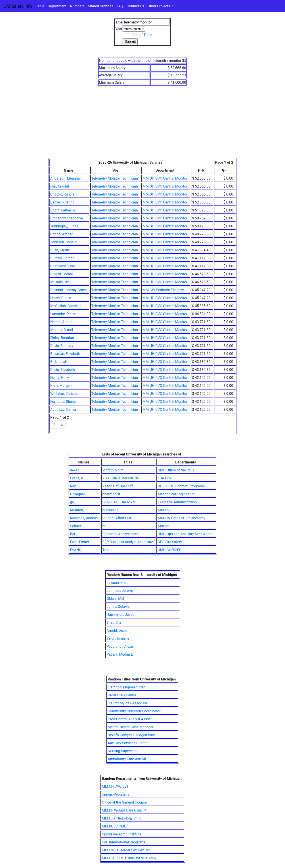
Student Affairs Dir (117, 518)
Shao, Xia (114, 623)
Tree (106, 550)
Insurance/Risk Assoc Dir (128, 703)
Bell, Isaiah (59, 362)
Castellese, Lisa (63, 266)
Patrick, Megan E (120, 654)
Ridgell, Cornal (62, 274)
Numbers (77, 6)
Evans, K (76, 478)
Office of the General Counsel (125, 802)
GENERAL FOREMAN (119, 502)
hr (104, 526)
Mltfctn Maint (113, 470)
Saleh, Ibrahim (118, 638)
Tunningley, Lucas (64, 226)
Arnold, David (117, 631)
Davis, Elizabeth (63, 370)
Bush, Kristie (60, 250)
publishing (111, 510)
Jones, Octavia (118, 607)
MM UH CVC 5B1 (115, 786)
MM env (164, 510)
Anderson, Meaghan (66, 178)
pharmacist (111, 494)
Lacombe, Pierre (63, 314)
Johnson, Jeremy (120, 591)
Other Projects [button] (159, 6)
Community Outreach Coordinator (134, 711)
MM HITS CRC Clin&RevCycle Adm (129, 858)
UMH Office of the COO (176, 470)
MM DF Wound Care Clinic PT (125, 810)
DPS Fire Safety (170, 542)
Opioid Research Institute (121, 834)
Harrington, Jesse (120, 615)
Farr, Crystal (60, 186)
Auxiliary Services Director (128, 743)
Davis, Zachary (62, 346)
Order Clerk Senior (122, 695)
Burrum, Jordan (62, 258)
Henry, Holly (60, 378)
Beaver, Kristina (62, 202)
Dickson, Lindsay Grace (68, 290)
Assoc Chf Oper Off (118, 486)
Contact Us (136, 6)
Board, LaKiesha (63, 210)
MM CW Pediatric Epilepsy (163, 290)
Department (57, 6)
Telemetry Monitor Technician (115, 178)
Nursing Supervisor (123, 751)
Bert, (74, 534)
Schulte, (76, 526)
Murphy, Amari (62, 330)
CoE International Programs (123, 842)
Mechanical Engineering (177, 494)
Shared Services (101, 6)
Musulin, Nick (61, 282)
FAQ (120, 6)
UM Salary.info (18, 6)
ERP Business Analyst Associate (128, 542)
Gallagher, (78, 494)
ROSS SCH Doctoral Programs (181, 486)
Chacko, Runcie (62, 194)
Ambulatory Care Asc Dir (127, 759)
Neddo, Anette (61, 322)
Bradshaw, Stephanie (67, 218)
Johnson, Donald (63, 242)
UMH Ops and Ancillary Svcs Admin (186, 534)
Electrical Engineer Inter (126, 687)
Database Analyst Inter (120, 534)
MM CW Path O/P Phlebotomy (181, 518)
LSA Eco (164, 478)
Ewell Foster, (80, 542)
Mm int (163, 526)
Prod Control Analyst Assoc (129, 719)
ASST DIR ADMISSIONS (121, 478)
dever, (74, 470)
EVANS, (76, 550)
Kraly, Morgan (61, 386)
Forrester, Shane (63, 402)
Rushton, (77, 510)
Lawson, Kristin (119, 583)
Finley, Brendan (62, 338)
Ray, (73, 486)
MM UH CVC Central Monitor (165, 178)
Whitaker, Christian (65, 394)
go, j (73, 502)
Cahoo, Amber (61, 234)
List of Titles (142, 35)
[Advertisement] (142, 125)
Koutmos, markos (84, 518)
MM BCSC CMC (114, 826)
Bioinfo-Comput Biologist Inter (131, 735)
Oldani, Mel (115, 599)
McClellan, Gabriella (66, 306)
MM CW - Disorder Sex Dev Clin (126, 850)
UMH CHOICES (169, 550)
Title (41, 6)
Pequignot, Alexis (120, 646)
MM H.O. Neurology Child (122, 818)
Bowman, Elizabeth (65, 354)
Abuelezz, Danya (63, 410)
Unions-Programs (115, 794)
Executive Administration (177, 502)
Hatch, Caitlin (61, 298)
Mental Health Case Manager (131, 727)
